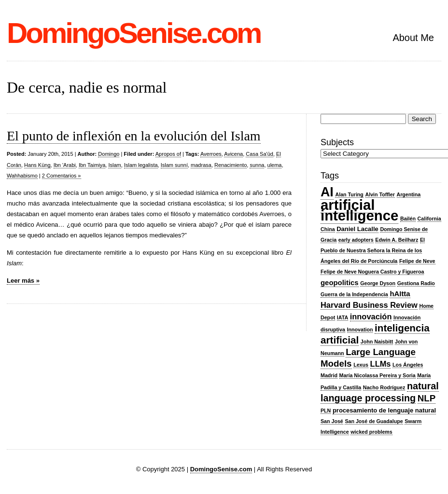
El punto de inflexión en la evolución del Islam (134, 136)
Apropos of (168, 154)
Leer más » (23, 281)
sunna (257, 165)
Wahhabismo (22, 176)
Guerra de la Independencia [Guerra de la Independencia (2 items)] (354, 294)
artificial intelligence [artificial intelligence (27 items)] (359, 210)
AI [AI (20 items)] (327, 192)
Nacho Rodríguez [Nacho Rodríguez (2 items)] (384, 387)
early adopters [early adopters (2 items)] (356, 240)
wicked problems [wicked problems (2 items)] (371, 432)
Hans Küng (37, 165)
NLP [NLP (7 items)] (427, 398)
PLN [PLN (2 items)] (326, 411)
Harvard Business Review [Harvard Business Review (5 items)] (369, 305)
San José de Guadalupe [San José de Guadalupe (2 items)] (374, 421)
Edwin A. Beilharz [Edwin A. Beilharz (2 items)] (397, 240)
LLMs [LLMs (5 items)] (381, 364)
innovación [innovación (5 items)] (371, 316)
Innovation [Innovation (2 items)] (360, 329)
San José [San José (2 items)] (332, 421)
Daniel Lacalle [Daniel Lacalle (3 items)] (357, 229)
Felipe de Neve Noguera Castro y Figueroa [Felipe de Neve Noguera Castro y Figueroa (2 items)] (372, 272)
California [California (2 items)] (429, 219)
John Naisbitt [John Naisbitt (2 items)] (377, 342)
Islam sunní (174, 165)
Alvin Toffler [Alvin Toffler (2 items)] (380, 194)
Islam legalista (141, 165)
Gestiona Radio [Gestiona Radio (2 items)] (416, 283)
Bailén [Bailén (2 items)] (408, 219)
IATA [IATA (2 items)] (343, 317)
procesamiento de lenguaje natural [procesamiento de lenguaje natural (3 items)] (384, 410)
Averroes (211, 154)
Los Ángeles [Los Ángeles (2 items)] (408, 365)
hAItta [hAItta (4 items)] (400, 294)
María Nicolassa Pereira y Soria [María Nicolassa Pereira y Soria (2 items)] (378, 375)
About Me (413, 38)
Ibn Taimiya (92, 165)
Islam (114, 165)
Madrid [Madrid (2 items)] (329, 375)
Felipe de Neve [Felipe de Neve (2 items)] (417, 261)
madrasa (201, 165)
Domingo (109, 154)
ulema (275, 165)
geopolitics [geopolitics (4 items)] (340, 283)
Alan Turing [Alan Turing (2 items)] (349, 194)
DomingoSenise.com (133, 33)
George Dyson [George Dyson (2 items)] (378, 283)
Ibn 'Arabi (65, 165)
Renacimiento (231, 165)
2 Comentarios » (62, 176)
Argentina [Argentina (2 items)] (409, 194)
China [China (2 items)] (328, 229)
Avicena (233, 154)
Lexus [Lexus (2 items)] (361, 365)
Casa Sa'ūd (259, 154)
